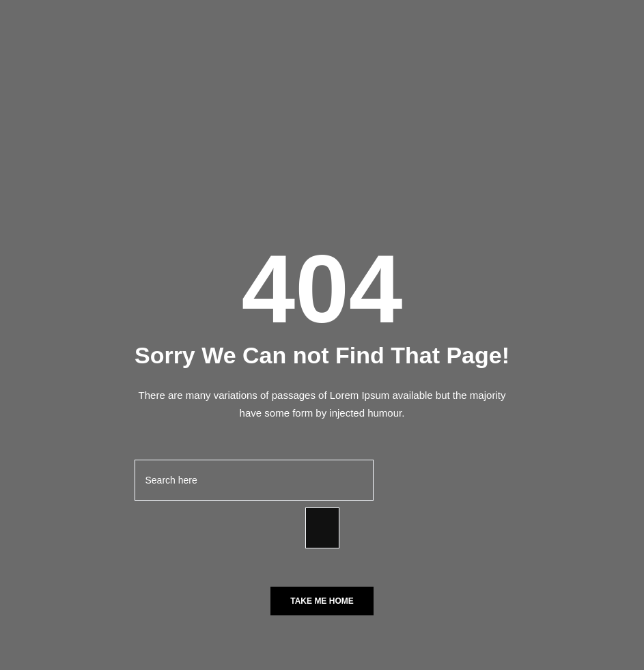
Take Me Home (322, 601)
